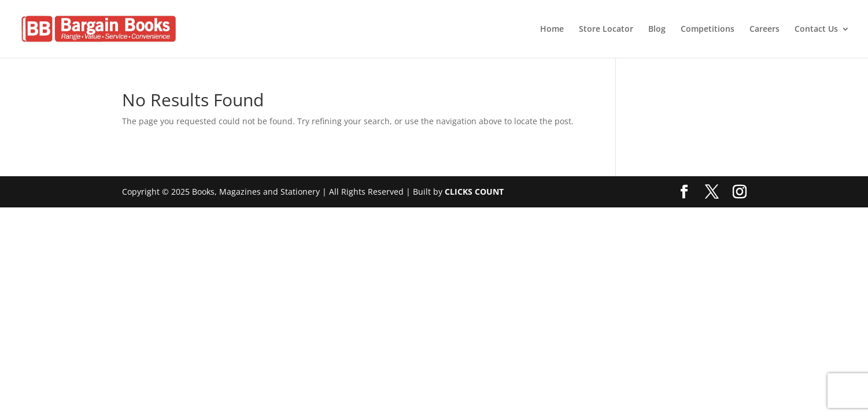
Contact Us (816, 29)
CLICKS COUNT (474, 192)
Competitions (708, 29)
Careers (764, 29)
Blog (657, 29)
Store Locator (606, 29)
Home (552, 29)
